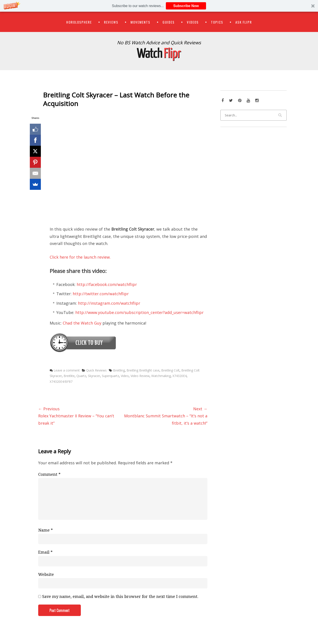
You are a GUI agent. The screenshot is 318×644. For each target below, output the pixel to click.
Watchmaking (161, 376)
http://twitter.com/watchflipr (101, 294)
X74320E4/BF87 (61, 382)
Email (45, 552)
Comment (49, 474)
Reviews (111, 22)
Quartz (81, 376)
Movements (140, 22)
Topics (217, 22)
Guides (169, 22)
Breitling (119, 370)
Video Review (140, 376)
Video (125, 376)
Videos (193, 22)
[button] (159, 6)
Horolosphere (79, 22)
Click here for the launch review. (80, 257)
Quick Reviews (96, 370)
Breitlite (69, 376)
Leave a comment (67, 370)
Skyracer (94, 376)
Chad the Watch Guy (82, 323)
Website (46, 574)
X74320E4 (180, 376)
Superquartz (110, 376)
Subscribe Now (186, 6)
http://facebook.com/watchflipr (107, 284)
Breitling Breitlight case (143, 370)
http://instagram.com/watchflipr (109, 303)
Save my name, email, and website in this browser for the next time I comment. (120, 596)
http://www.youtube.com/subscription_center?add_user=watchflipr (139, 312)
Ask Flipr (244, 22)
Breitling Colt (170, 370)
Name (45, 530)
